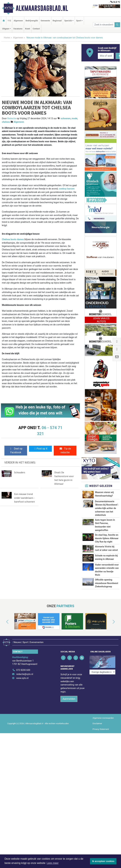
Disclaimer (97, 790)
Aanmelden (69, 765)
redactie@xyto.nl (25, 740)
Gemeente (45, 21)
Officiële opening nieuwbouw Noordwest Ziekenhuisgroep (107, 634)
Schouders (20, 472)
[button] (4, 690)
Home (7, 38)
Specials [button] (68, 21)
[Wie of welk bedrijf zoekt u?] (106, 56)
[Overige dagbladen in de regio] (102, 729)
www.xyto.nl (22, 744)
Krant (28, 29)
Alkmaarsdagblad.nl (42, 8)
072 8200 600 (23, 736)
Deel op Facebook (16, 450)
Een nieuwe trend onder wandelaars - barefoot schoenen (24, 498)
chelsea (6, 122)
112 (9, 21)
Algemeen (18, 21)
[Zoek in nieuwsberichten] (104, 25)
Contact (36, 29)
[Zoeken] (117, 25)
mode (75, 118)
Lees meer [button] (53, 863)
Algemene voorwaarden (103, 784)
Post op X (40, 449)
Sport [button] (79, 21)
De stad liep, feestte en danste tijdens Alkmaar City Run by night (107, 538)
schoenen (66, 118)
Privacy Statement (101, 795)
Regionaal (57, 21)
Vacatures (18, 29)
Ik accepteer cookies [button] (103, 861)
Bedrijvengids (32, 21)
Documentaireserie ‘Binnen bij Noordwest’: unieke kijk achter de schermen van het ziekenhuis (107, 508)
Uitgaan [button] (6, 29)
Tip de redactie (65, 450)
